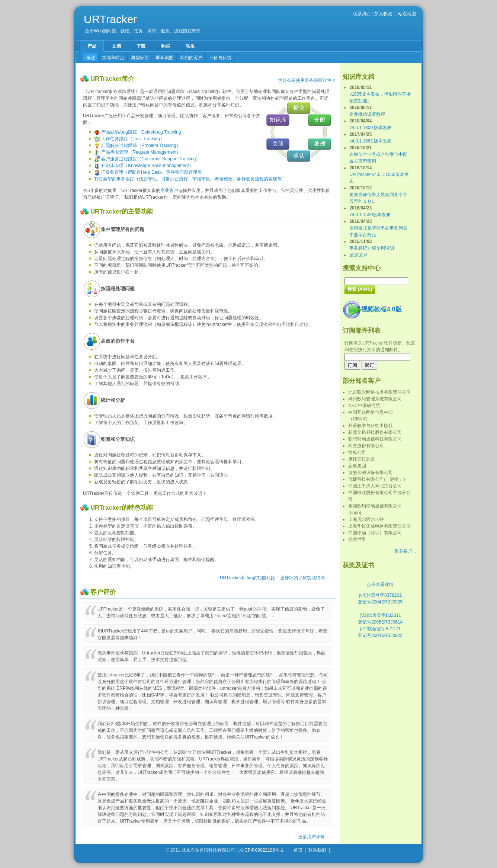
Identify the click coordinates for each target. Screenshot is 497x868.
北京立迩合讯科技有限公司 (208, 850)
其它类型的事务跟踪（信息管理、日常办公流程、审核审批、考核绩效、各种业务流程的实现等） (190, 179)
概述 (91, 58)
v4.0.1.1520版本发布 (370, 215)
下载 (141, 46)
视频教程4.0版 (372, 309)
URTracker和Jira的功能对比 (248, 578)
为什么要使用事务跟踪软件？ (307, 80)
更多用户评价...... (315, 837)
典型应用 (140, 58)
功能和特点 (113, 58)
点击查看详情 (380, 584)
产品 (92, 46)
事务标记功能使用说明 (372, 248)
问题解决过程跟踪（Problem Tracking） (137, 145)
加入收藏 (383, 14)
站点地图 (407, 14)
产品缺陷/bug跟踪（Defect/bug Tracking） (140, 132)
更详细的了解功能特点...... (306, 578)
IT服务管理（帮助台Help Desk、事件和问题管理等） (150, 172)
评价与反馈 (220, 58)
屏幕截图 (164, 58)
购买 (166, 46)
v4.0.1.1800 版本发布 (371, 128)
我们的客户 (191, 58)
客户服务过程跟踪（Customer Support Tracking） (147, 159)
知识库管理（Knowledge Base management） (144, 166)
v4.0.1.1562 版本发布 (371, 141)
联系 (190, 46)
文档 (116, 46)
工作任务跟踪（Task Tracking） (129, 139)
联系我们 (362, 14)
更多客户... (405, 551)
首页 (298, 850)
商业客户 (169, 190)
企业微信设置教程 (367, 114)
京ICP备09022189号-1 (261, 850)
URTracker (110, 19)
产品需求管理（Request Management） (137, 152)
